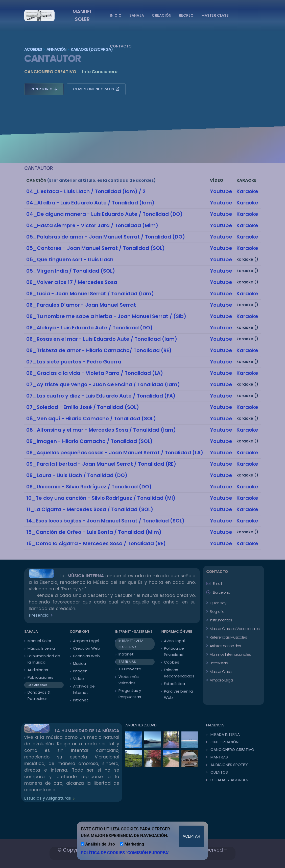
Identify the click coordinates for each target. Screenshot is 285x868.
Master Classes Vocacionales (234, 629)
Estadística (174, 684)
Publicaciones (40, 677)
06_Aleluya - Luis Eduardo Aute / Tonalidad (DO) (89, 328)
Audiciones (38, 670)
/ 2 (141, 191)
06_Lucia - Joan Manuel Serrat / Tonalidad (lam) (90, 294)
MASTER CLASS (215, 15)
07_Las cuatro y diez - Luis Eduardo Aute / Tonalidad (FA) (101, 396)
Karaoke (247, 191)
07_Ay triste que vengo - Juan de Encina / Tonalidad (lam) (103, 384)
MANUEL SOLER (82, 15)
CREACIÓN (162, 15)
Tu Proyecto (130, 669)
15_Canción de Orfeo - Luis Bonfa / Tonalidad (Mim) (94, 532)
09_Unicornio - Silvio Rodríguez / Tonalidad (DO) (89, 487)
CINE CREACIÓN (224, 742)
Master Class (220, 672)
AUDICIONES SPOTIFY (229, 765)
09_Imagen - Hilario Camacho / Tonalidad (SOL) (89, 441)
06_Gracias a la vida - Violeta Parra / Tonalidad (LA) (95, 373)
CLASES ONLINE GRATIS (96, 89)
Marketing (132, 844)
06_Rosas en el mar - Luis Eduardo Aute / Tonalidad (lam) (102, 339)
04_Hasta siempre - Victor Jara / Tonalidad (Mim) (92, 225)
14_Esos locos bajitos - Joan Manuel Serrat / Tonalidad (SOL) (105, 521)
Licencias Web (86, 656)
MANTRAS (219, 757)
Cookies (172, 662)
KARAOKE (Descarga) (92, 49)
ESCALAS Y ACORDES (229, 780)
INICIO (116, 15)
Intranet (81, 700)
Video (78, 679)
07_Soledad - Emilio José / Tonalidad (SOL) (83, 407)
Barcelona (222, 592)
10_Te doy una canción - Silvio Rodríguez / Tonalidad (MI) (101, 498)
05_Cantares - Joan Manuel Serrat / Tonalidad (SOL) (96, 248)
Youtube (221, 191)
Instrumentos (220, 620)
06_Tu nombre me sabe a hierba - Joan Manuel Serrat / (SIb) (106, 316)
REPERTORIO (44, 89)
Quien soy (217, 603)
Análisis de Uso (98, 844)
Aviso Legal (174, 641)
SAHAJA (137, 15)
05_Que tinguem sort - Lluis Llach (70, 259)
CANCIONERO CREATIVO (50, 72)
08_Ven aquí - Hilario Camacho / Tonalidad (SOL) (91, 418)
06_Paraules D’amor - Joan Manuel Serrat (81, 305)
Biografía (217, 611)
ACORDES (33, 49)
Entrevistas (218, 663)
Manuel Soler (39, 641)
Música (79, 663)
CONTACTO (121, 46)
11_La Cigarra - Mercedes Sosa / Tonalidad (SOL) (90, 509)
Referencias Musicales (228, 637)
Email (217, 583)
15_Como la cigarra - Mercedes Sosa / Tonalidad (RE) (96, 543)
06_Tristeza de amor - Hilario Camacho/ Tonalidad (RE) (99, 350)
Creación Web (87, 648)
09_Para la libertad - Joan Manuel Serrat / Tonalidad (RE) (101, 464)
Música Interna (41, 648)
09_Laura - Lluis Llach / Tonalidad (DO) (77, 475)
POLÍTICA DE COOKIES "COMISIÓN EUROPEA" (125, 853)
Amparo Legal (86, 641)
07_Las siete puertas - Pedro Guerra (74, 362)
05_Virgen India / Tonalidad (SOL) (71, 271)
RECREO (186, 15)
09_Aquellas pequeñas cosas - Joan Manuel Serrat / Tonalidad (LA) (115, 453)
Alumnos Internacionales (230, 654)
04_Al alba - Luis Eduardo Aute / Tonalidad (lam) (90, 203)
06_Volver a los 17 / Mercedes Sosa (72, 282)
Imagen (80, 671)
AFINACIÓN (56, 49)
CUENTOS (219, 772)
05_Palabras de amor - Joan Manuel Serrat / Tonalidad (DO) (106, 237)
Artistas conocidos (225, 646)
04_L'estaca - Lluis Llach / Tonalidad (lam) (82, 191)
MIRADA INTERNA (225, 734)
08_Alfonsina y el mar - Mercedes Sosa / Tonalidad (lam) (101, 430)
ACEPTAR (191, 836)
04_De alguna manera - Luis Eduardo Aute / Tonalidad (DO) (104, 214)
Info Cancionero (100, 72)
